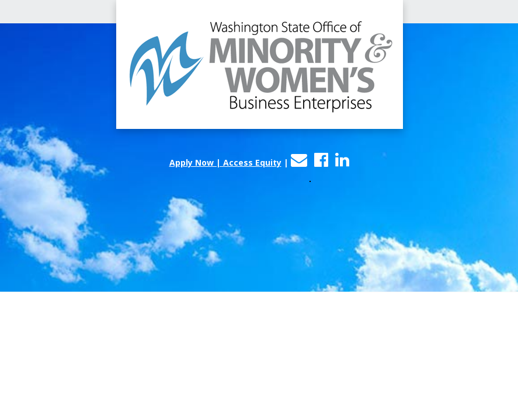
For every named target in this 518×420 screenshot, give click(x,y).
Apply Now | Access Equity (225, 162)
